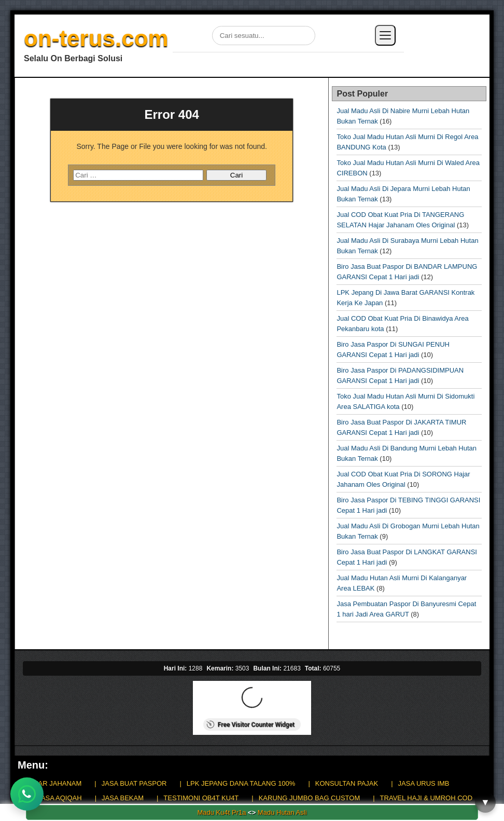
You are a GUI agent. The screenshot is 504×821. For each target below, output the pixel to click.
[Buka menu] (385, 35)
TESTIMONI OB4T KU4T (201, 798)
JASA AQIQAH (59, 798)
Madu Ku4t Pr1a (221, 812)
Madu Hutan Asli (282, 812)
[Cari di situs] (264, 36)
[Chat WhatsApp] (27, 794)
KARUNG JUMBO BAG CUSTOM (310, 798)
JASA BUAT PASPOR (134, 783)
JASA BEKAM (123, 798)
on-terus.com (96, 38)
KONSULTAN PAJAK (347, 783)
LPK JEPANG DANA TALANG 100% (241, 783)
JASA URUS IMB (424, 783)
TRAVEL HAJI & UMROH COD (426, 798)
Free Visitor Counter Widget (250, 724)
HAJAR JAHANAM (53, 783)
